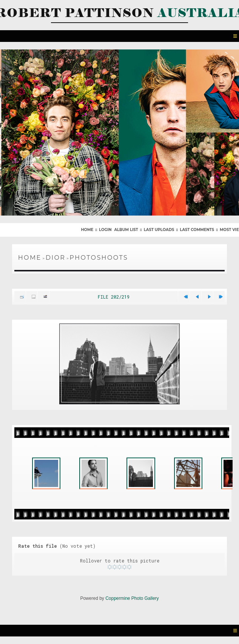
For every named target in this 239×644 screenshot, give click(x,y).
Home (87, 230)
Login (105, 230)
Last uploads (159, 230)
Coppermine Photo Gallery (132, 598)
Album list (126, 230)
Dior (56, 258)
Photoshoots (99, 258)
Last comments (197, 230)
